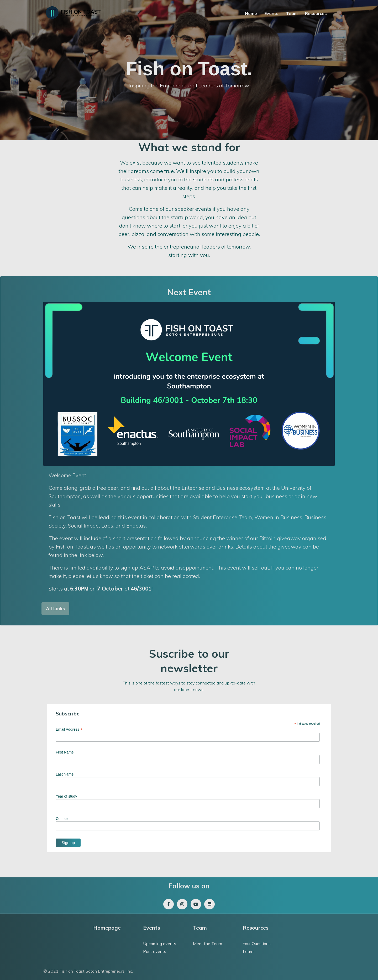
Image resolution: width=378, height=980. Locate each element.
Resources (316, 13)
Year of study (66, 796)
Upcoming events (160, 944)
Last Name (65, 774)
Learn (248, 951)
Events (271, 13)
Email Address (69, 729)
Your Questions (257, 944)
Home (251, 13)
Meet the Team (208, 944)
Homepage (107, 928)
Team (292, 13)
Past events (155, 951)
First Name (65, 752)
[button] (55, 609)
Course (62, 819)
